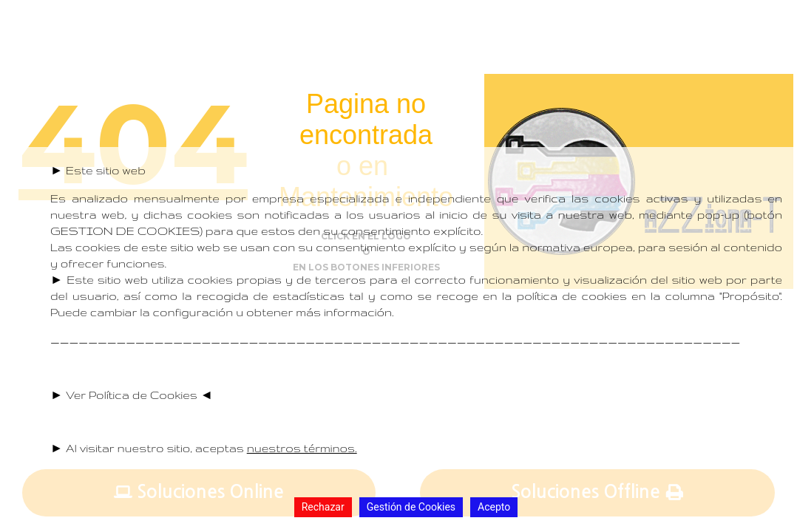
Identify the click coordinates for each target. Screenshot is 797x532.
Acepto (494, 507)
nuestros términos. (302, 448)
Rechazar (323, 507)
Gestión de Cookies (411, 507)
